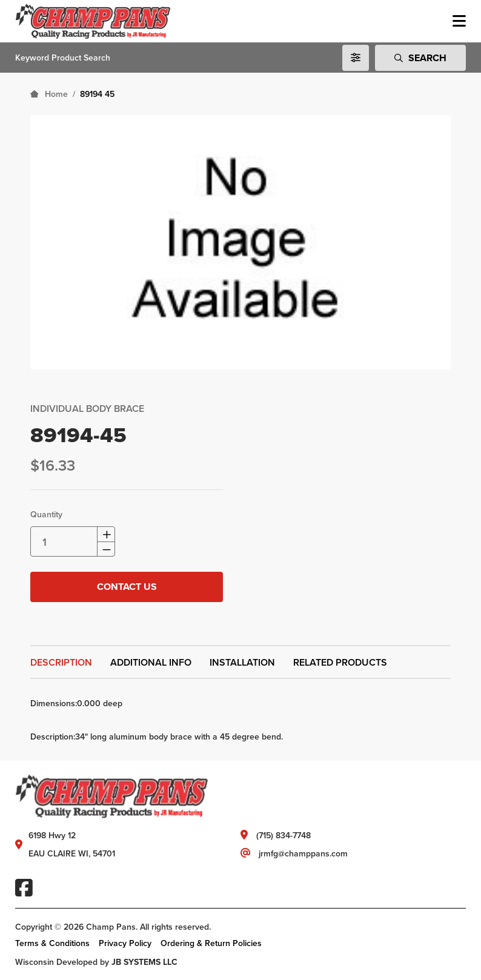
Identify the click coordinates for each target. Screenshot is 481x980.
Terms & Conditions (52, 943)
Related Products (340, 662)
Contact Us (127, 587)
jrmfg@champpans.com (303, 853)
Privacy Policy (125, 943)
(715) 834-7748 (284, 835)
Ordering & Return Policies (211, 943)
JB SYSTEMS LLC (144, 962)
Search (420, 58)
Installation (242, 662)
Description (61, 662)
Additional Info (151, 662)
